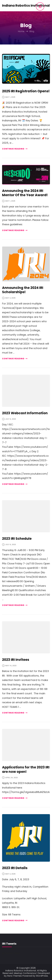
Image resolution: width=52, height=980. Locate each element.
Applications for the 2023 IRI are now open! (26, 769)
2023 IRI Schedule (17, 539)
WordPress (42, 976)
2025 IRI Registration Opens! (26, 91)
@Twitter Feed (11, 953)
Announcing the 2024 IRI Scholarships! (23, 290)
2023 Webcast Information (25, 413)
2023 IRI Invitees (16, 660)
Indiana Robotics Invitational (26, 6)
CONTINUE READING (15, 149)
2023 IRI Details (15, 868)
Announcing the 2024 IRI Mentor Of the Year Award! (25, 193)
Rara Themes (14, 976)
